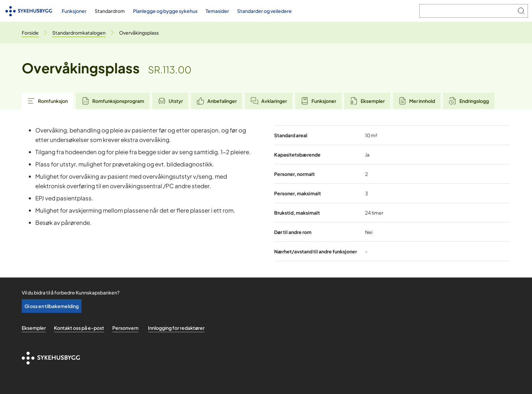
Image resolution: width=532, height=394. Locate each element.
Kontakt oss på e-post (79, 328)
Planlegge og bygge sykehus (165, 11)
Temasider (217, 11)
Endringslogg (469, 101)
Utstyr (170, 101)
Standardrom (110, 11)
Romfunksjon (47, 101)
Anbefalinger (217, 101)
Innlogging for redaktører (176, 328)
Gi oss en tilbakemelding (52, 306)
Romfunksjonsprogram (113, 101)
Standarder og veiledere (264, 11)
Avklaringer (269, 101)
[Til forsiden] (29, 11)
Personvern (125, 328)
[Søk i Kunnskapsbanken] (467, 11)
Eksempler (367, 101)
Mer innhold (417, 101)
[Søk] (521, 11)
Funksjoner (74, 11)
